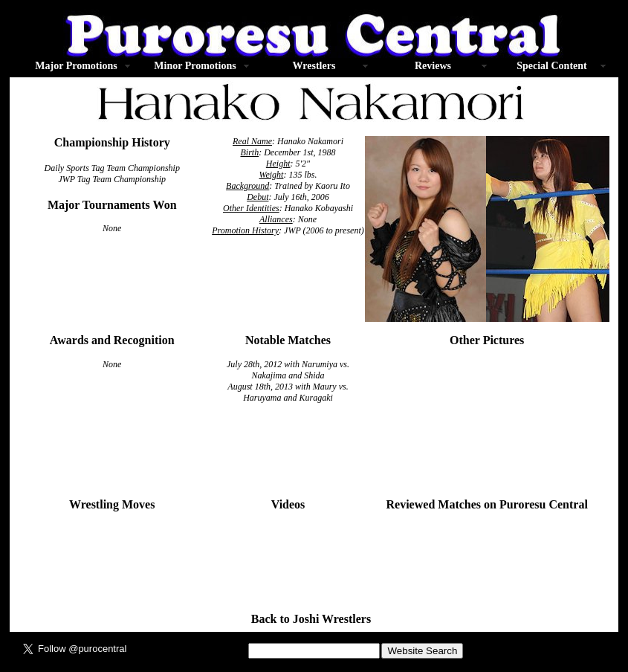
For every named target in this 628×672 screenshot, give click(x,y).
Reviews (433, 66)
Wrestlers (314, 66)
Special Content (552, 66)
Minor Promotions (195, 66)
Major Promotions (76, 66)
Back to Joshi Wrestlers (311, 619)
